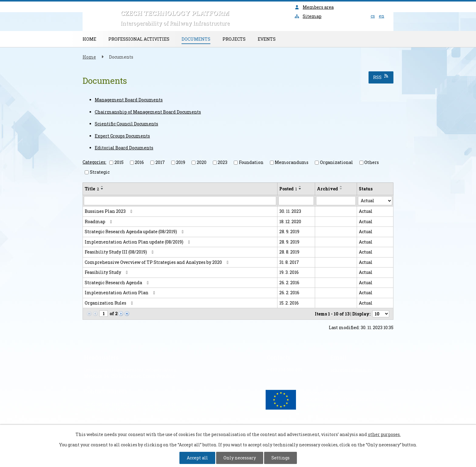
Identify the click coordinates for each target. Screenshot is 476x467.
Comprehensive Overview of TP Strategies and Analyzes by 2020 (158, 262)
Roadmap (99, 222)
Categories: (94, 162)
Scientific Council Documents (126, 124)
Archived (327, 189)
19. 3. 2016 (289, 272)
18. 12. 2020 (290, 222)
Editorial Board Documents (124, 148)
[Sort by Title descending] (102, 189)
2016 (139, 162)
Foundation (251, 162)
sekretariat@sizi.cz (351, 370)
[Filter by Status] (375, 201)
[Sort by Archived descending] (341, 189)
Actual (366, 211)
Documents (196, 39)
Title (92, 189)
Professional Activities (139, 39)
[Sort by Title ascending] (102, 186)
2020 (202, 162)
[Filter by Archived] (336, 201)
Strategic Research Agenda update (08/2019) (135, 232)
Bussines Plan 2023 (109, 211)
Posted (288, 189)
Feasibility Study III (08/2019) (120, 252)
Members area (314, 7)
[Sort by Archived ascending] (341, 186)
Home (89, 39)
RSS (381, 77)
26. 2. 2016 (289, 283)
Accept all (197, 458)
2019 (181, 162)
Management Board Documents (129, 100)
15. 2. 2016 (289, 303)
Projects (234, 39)
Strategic (100, 172)
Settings (280, 458)
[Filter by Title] (180, 201)
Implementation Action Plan (121, 293)
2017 (160, 162)
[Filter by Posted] (296, 201)
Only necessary (240, 458)
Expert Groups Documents (122, 136)
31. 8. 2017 (289, 262)
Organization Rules (110, 303)
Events (267, 39)
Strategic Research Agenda (118, 283)
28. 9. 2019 (289, 232)
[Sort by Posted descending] (300, 189)
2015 (119, 162)
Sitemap (308, 16)
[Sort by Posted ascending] (300, 186)
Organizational (337, 162)
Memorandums (292, 162)
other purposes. (384, 434)
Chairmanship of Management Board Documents (148, 112)
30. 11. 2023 (290, 211)
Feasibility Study (107, 272)
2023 (223, 162)
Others (372, 162)
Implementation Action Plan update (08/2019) (138, 242)
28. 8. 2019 (289, 252)
